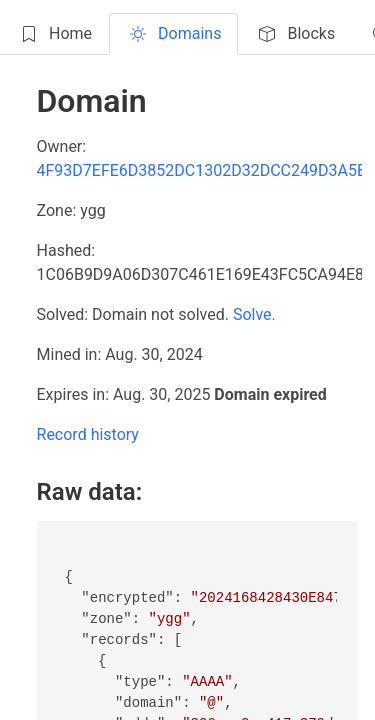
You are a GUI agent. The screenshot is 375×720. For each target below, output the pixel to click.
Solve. (254, 314)
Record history (88, 434)
